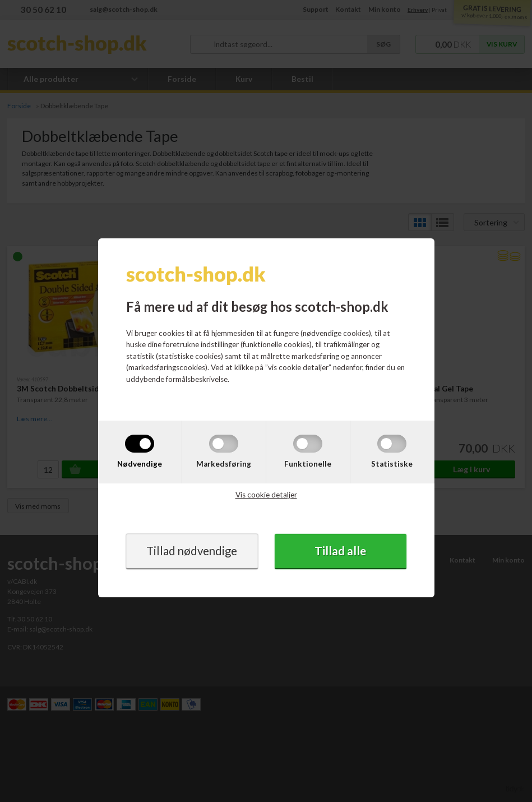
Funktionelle (308, 463)
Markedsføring (224, 463)
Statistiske (392, 463)
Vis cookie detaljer (266, 495)
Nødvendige (140, 463)
